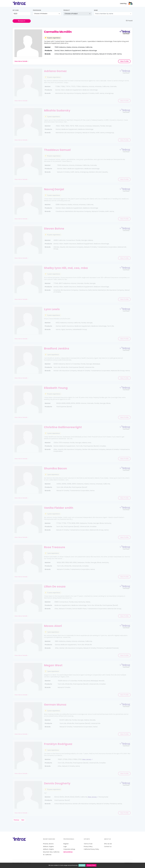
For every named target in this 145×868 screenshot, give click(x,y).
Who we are (108, 844)
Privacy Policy (91, 865)
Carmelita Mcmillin (58, 32)
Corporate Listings (69, 849)
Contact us (108, 847)
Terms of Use (88, 844)
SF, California (47, 855)
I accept (82, 865)
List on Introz (68, 852)
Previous (16, 820)
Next (23, 820)
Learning (123, 4)
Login (65, 847)
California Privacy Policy (91, 849)
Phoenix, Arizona (48, 844)
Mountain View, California (51, 852)
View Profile (124, 61)
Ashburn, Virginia (48, 847)
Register (66, 844)
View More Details (21, 61)
